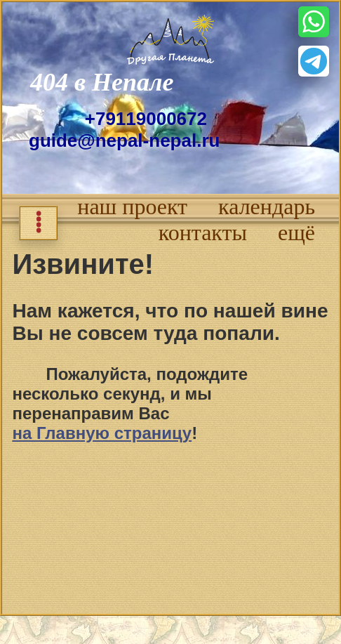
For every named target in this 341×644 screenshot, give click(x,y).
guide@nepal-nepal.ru (124, 140)
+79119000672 (146, 119)
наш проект (132, 206)
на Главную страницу (102, 433)
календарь (267, 206)
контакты (203, 232)
